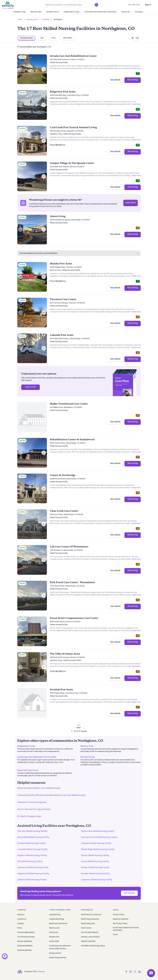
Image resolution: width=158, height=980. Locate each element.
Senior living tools (88, 924)
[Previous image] (20, 69)
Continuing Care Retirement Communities (37, 757)
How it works (86, 928)
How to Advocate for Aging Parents (34, 809)
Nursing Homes (53, 12)
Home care (54, 932)
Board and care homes (58, 924)
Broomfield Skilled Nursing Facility (33, 837)
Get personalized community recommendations (79, 253)
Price (53, 38)
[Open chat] (151, 973)
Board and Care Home (28, 770)
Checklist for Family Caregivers (32, 802)
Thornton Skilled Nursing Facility (32, 831)
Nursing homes (55, 953)
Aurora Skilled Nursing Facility (95, 862)
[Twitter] (135, 972)
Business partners (24, 950)
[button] (96, 5)
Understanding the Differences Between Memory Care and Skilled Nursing (51, 795)
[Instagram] (131, 972)
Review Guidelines (25, 941)
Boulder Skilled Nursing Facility (95, 874)
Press (20, 928)
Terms (115, 935)
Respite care (54, 937)
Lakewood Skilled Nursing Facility (33, 868)
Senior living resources (90, 919)
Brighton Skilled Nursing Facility (32, 855)
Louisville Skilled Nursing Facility (32, 849)
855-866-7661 (134, 5)
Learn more (30, 387)
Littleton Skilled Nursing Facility (32, 880)
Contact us (22, 919)
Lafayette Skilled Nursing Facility (96, 843)
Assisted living (55, 915)
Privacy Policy (119, 915)
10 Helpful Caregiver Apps (29, 816)
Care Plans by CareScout (91, 915)
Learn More (131, 203)
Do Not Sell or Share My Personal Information (126, 929)
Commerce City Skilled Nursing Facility (99, 837)
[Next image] (44, 69)
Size (42, 38)
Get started (129, 893)
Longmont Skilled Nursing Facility (97, 880)
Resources (127, 12)
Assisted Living (20, 12)
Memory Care (37, 12)
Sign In (148, 5)
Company (140, 12)
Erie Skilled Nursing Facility (30, 862)
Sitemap (41, 972)
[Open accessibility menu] (5, 956)
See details (115, 80)
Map (135, 38)
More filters (68, 38)
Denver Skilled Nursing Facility (95, 855)
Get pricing (133, 80)
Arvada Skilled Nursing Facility (31, 843)
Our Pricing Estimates (26, 937)
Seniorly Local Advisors (90, 937)
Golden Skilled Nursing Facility (95, 868)
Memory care (54, 928)
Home (20, 20)
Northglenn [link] (58, 20)
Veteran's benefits (88, 941)
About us (21, 915)
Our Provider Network (90, 932)
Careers (20, 924)
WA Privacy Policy (120, 924)
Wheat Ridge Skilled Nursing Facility (98, 849)
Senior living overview (58, 958)
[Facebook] (126, 972)
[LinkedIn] (139, 972)
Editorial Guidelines (25, 946)
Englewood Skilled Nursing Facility (33, 874)
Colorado (46, 20)
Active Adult (54, 941)
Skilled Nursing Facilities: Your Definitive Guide (39, 788)
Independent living (57, 919)
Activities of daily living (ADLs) (93, 946)
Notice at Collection (121, 919)
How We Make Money (26, 932)
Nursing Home (32, 20)
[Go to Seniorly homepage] (8, 5)
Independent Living (72, 12)
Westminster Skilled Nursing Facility (98, 831)
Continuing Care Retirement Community (101, 12)
